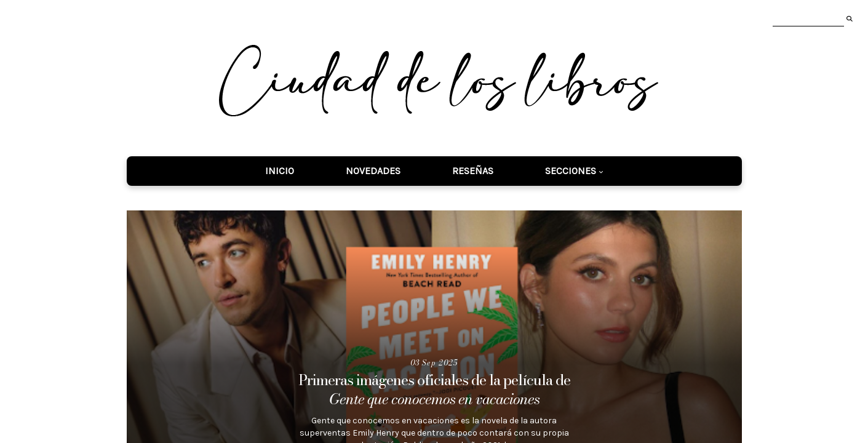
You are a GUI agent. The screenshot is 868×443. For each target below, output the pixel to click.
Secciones (571, 171)
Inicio (280, 171)
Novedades (373, 171)
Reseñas (473, 171)
